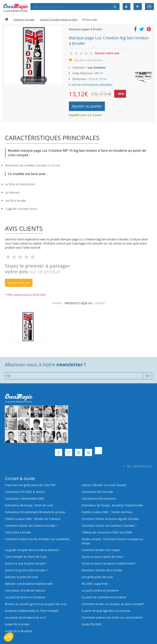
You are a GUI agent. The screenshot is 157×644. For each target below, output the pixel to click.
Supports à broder (24, 20)
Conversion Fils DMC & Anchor (25, 492)
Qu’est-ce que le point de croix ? (103, 557)
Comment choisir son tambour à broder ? (109, 526)
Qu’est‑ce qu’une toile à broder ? (26, 570)
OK (147, 376)
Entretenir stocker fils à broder (102, 570)
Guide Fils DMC (92, 624)
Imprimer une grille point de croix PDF (30, 485)
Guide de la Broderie (19, 631)
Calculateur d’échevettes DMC (25, 499)
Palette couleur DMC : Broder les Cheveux (33, 519)
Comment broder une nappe (101, 550)
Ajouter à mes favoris (88, 60)
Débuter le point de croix (21, 577)
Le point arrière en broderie (100, 590)
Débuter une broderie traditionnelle (29, 584)
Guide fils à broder (17, 624)
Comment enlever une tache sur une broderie (112, 617)
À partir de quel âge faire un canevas (106, 611)
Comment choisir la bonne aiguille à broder (110, 519)
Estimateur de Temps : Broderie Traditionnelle (112, 505)
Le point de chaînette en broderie (104, 597)
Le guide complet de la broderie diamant (32, 550)
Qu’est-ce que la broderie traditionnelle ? (109, 563)
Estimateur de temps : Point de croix (29, 505)
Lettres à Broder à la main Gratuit (104, 485)
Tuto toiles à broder (18, 532)
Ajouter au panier (87, 106)
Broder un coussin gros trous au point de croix (36, 604)
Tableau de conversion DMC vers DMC (107, 532)
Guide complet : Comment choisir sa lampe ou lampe (112, 541)
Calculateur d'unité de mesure (25, 590)
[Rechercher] (115, 7)
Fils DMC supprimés (95, 584)
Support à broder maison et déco (59, 20)
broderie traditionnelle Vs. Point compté (31, 611)
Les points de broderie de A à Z (26, 617)
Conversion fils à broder (98, 492)
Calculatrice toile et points (99, 499)
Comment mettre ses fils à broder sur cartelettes (37, 539)
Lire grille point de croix (97, 577)
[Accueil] (7, 20)
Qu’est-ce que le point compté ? (26, 563)
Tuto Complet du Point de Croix (26, 557)
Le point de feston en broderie (25, 597)
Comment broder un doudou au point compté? (113, 604)
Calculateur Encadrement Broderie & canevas (35, 512)
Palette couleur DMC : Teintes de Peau (107, 512)
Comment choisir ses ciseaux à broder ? (31, 526)
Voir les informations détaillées (92, 85)
